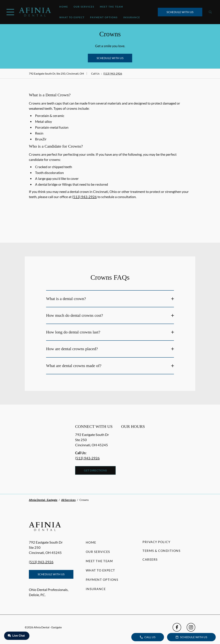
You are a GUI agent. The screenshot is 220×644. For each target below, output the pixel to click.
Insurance (132, 17)
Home (64, 7)
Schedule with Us (180, 12)
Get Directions (95, 470)
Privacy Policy (156, 542)
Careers (150, 559)
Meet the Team (111, 7)
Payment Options (104, 17)
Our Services (84, 7)
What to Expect (72, 17)
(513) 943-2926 (113, 73)
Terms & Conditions (161, 551)
